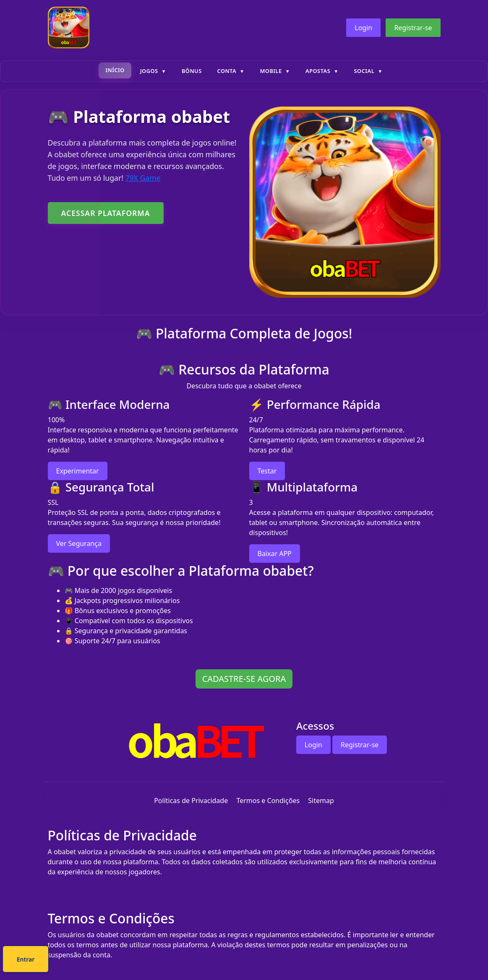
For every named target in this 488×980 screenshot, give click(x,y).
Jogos (149, 71)
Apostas (318, 71)
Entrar (272, 961)
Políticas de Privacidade (191, 801)
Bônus (192, 71)
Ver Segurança (79, 543)
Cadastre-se (218, 961)
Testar (267, 471)
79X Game (143, 178)
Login (363, 28)
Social (364, 71)
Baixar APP (275, 554)
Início (115, 70)
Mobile (271, 71)
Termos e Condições (268, 801)
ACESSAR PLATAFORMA (106, 213)
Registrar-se (413, 28)
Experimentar (78, 471)
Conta (227, 71)
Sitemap (321, 801)
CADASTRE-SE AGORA (244, 679)
